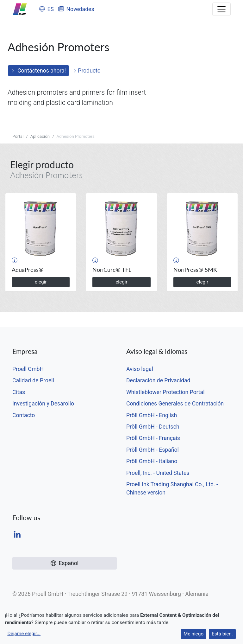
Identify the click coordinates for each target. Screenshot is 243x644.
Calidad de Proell (33, 380)
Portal (18, 136)
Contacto (24, 415)
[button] (15, 260)
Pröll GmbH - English (152, 415)
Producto (87, 71)
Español (65, 563)
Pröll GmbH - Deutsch (153, 427)
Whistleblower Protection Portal (165, 392)
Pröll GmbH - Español (153, 450)
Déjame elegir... (24, 634)
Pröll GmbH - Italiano (152, 461)
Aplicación (40, 136)
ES (47, 9)
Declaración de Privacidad (158, 380)
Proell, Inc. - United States (158, 473)
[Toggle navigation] (221, 9)
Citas (19, 392)
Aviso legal (140, 369)
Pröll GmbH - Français (153, 438)
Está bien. (222, 634)
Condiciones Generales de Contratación (175, 404)
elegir (41, 282)
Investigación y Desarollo (43, 404)
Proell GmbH (28, 369)
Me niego (193, 634)
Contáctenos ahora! (38, 71)
